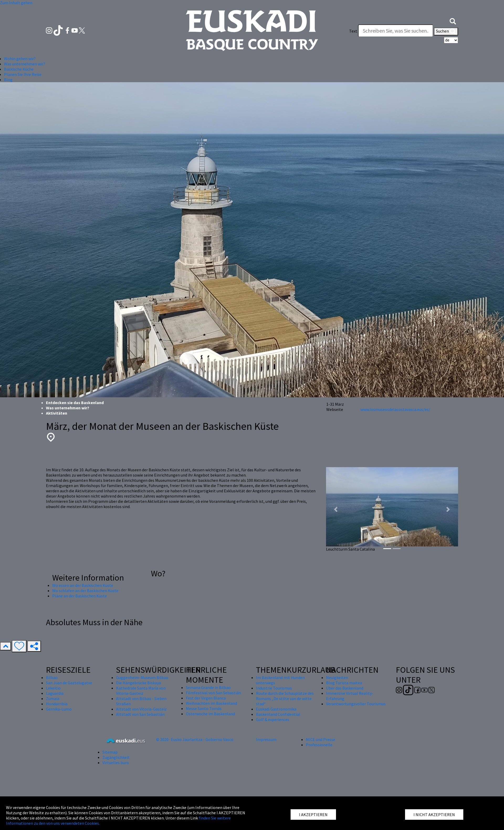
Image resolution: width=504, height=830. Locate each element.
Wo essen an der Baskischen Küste (83, 585)
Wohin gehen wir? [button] (20, 59)
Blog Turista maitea (344, 683)
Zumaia (53, 698)
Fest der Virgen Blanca (206, 698)
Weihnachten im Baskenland (211, 703)
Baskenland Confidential (278, 714)
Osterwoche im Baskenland (210, 714)
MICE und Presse (321, 739)
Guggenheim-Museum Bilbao (142, 677)
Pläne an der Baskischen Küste (80, 596)
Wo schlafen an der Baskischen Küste (85, 591)
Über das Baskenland (345, 688)
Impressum (266, 739)
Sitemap (110, 752)
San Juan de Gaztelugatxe (69, 683)
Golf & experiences (273, 719)
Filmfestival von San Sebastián (213, 693)
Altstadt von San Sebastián (140, 714)
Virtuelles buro (116, 763)
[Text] (396, 31)
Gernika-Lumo (59, 709)
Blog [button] (8, 80)
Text (353, 31)
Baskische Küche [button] (19, 69)
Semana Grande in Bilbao (208, 687)
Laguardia (55, 693)
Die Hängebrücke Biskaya (138, 683)
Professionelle (319, 745)
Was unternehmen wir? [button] (25, 64)
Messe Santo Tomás (204, 708)
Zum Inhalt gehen (16, 3)
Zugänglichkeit (116, 757)
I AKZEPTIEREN (313, 815)
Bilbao (52, 677)
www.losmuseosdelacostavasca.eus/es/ (395, 409)
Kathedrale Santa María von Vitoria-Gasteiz (141, 691)
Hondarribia (57, 704)
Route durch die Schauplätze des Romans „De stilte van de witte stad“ (285, 698)
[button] (453, 20)
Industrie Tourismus (274, 688)
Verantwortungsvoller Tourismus (356, 704)
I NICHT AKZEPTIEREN (434, 815)
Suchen (446, 32)
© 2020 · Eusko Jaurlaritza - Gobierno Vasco (195, 739)
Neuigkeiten (337, 677)
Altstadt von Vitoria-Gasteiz (141, 709)
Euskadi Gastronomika (276, 709)
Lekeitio (53, 688)
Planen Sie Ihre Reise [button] (23, 74)
